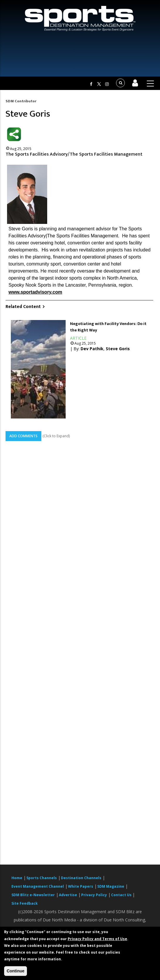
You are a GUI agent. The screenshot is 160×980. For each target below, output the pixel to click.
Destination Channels (81, 878)
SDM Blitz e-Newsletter (33, 895)
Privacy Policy (94, 895)
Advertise (68, 895)
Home (17, 878)
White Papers (81, 886)
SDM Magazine (111, 886)
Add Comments (23, 436)
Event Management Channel (38, 886)
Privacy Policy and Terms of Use (97, 939)
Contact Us (122, 895)
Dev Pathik (92, 349)
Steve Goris (118, 349)
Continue (16, 971)
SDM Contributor (21, 101)
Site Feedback (25, 903)
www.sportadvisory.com (35, 292)
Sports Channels (42, 878)
